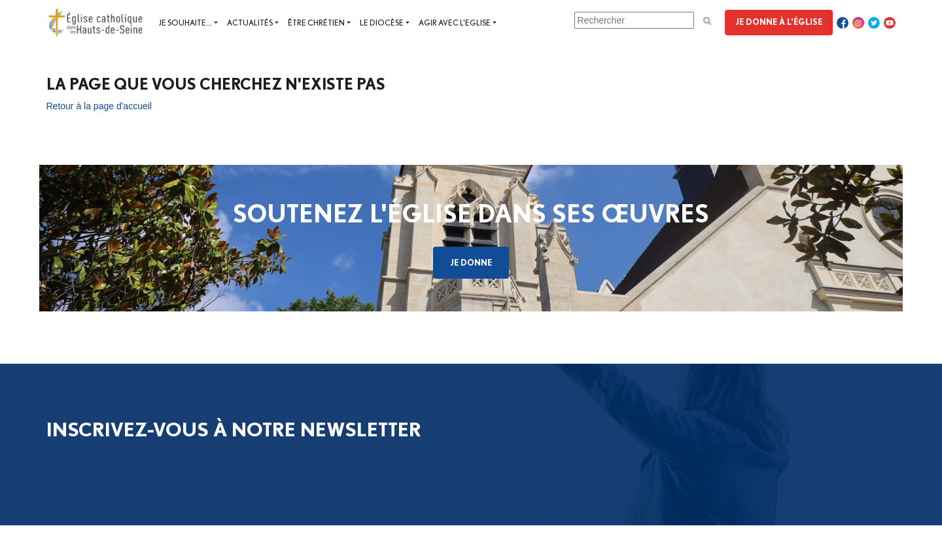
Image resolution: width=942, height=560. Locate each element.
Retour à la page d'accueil (99, 106)
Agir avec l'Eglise (455, 23)
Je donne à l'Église (779, 22)
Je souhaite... (185, 23)
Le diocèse (382, 23)
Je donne (471, 262)
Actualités (250, 23)
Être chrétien (316, 23)
